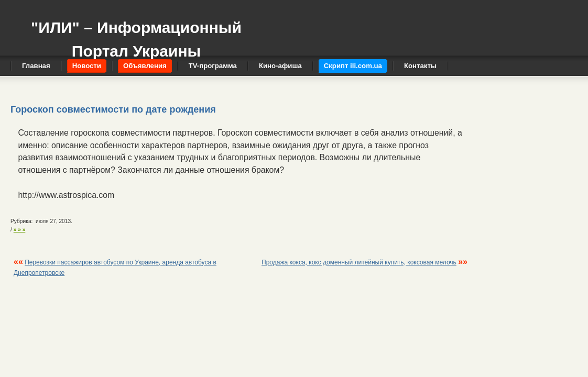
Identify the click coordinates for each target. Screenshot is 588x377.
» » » (20, 230)
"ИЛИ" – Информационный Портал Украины (136, 34)
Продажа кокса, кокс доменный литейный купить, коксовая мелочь (359, 262)
